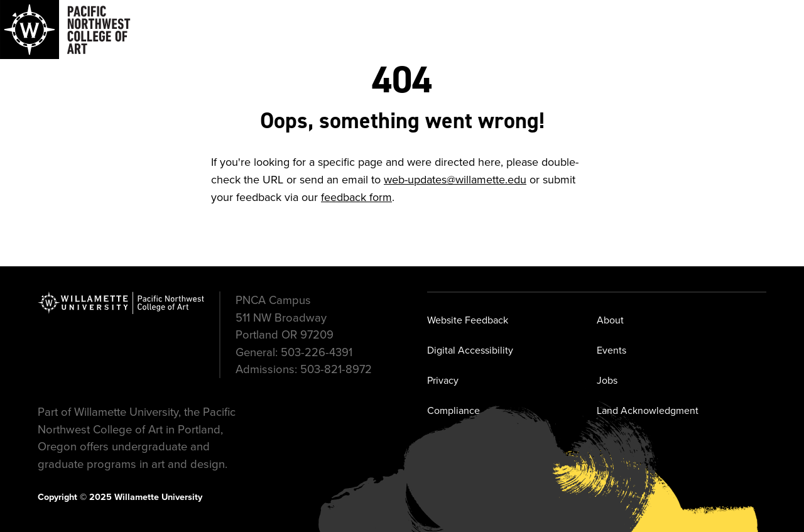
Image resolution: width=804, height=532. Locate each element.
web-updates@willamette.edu (455, 180)
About (610, 320)
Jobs (607, 380)
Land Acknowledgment (648, 410)
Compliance (454, 410)
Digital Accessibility (470, 350)
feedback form (356, 197)
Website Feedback (468, 320)
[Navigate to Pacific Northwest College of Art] (65, 30)
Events (611, 350)
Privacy (443, 380)
